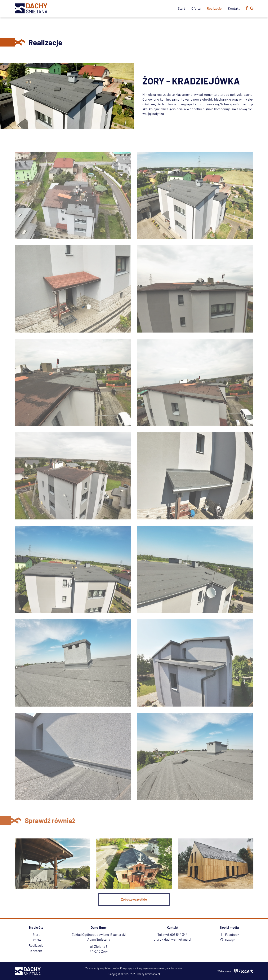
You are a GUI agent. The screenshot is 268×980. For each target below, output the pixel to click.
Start (181, 8)
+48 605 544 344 (176, 934)
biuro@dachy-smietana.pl (172, 939)
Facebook (229, 934)
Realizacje (214, 8)
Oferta (196, 8)
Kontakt (234, 8)
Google (227, 940)
